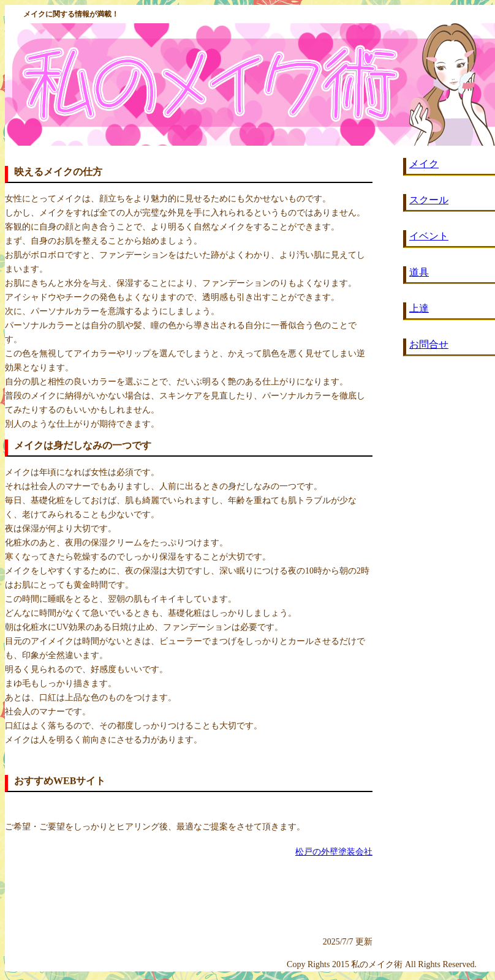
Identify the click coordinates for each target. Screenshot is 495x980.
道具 (419, 272)
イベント (429, 236)
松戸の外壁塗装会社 (334, 852)
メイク (424, 164)
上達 (419, 308)
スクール (429, 200)
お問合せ (429, 344)
